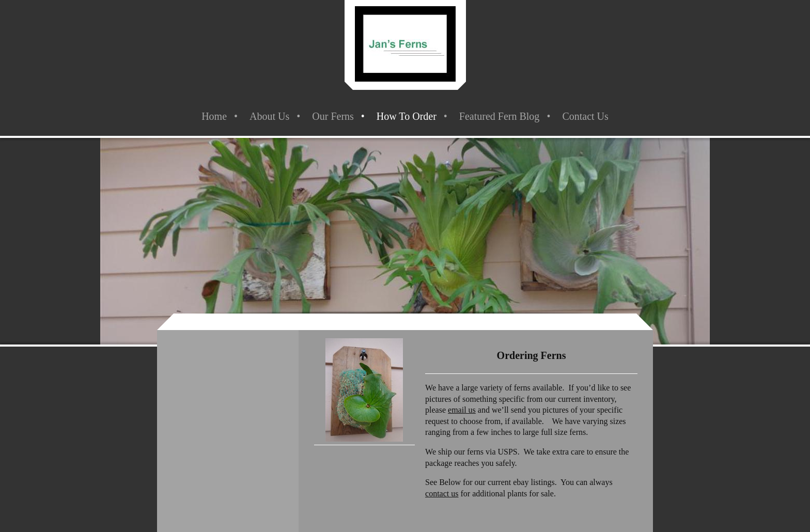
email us (462, 410)
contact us (442, 494)
